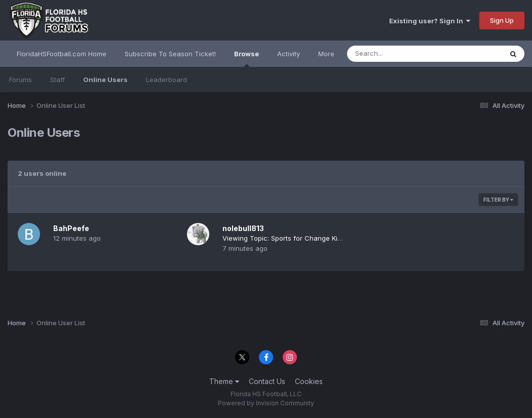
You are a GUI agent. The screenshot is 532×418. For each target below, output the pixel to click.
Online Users (105, 80)
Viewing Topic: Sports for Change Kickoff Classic (301, 238)
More (326, 54)
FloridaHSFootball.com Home (62, 54)
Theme (224, 381)
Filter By (498, 200)
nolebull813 (243, 228)
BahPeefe (71, 228)
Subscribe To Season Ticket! (170, 54)
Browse (246, 58)
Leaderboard (166, 80)
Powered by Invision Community (266, 403)
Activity (289, 54)
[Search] (397, 54)
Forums (21, 80)
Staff (58, 80)
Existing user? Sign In (430, 21)
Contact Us (267, 381)
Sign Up (502, 20)
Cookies (309, 381)
